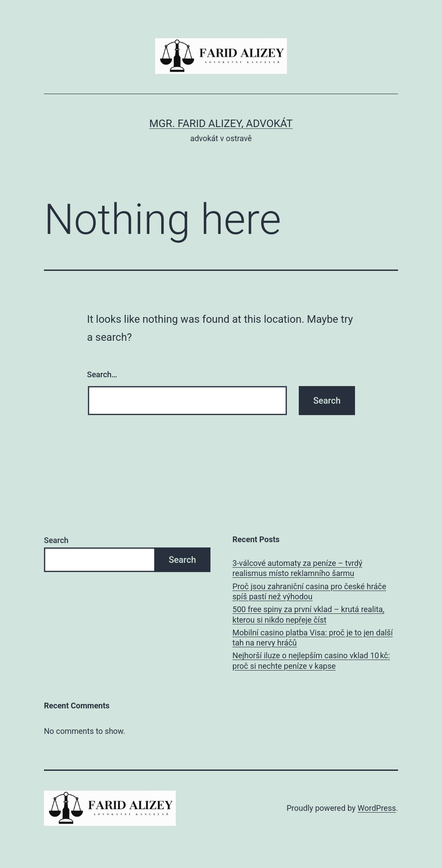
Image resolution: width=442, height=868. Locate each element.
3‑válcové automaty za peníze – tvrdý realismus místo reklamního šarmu (297, 568)
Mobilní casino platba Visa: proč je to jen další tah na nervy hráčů (313, 638)
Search (56, 540)
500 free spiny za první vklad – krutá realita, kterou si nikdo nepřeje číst (308, 614)
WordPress (377, 808)
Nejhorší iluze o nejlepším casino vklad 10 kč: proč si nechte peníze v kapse (311, 660)
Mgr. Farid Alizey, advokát (221, 124)
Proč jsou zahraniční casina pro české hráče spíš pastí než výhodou (309, 591)
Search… (102, 374)
